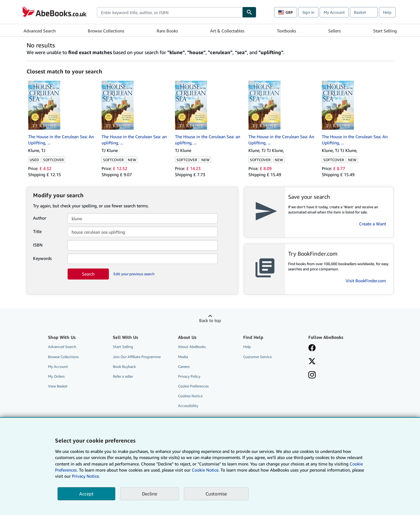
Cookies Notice (190, 396)
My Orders (56, 376)
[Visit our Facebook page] (312, 348)
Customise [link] (216, 494)
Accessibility (188, 406)
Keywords (42, 258)
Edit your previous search (134, 274)
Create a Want (373, 224)
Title (37, 231)
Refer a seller (123, 376)
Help (387, 12)
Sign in (308, 12)
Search (88, 274)
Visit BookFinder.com (366, 281)
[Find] (249, 12)
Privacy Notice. (86, 476)
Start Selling (385, 31)
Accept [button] (86, 494)
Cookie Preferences (193, 386)
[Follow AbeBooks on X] (312, 362)
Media (183, 357)
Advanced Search (40, 31)
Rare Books (167, 31)
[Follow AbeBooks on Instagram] (312, 376)
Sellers (335, 31)
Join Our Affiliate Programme (137, 357)
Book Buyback (124, 367)
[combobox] (170, 12)
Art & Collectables (227, 31)
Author (40, 218)
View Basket (58, 386)
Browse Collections (106, 31)
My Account (334, 12)
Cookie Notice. (206, 470)
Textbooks (286, 31)
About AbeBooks (192, 347)
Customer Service (257, 357)
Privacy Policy (189, 376)
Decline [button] (150, 494)
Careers (184, 367)
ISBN (38, 245)
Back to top (210, 320)
